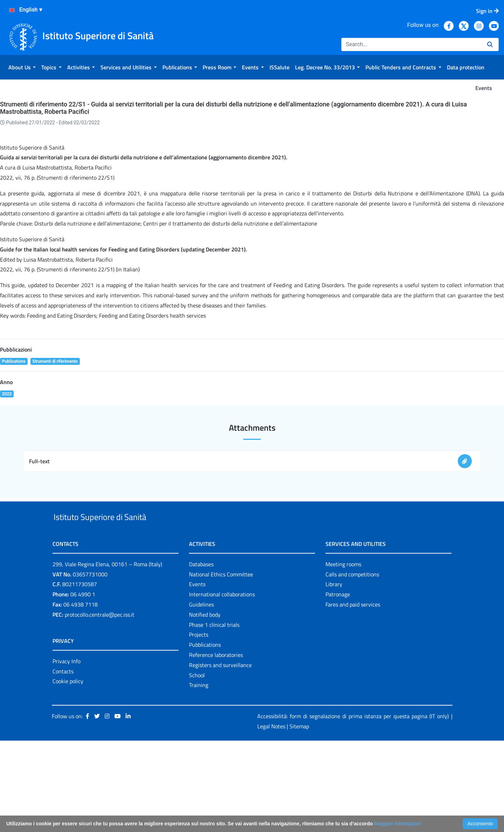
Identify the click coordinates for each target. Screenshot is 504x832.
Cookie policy (68, 773)
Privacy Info (66, 753)
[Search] (411, 44)
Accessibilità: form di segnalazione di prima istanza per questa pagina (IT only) (353, 808)
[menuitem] (22, 67)
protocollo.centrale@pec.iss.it (100, 706)
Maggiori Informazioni (398, 824)
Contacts (63, 763)
